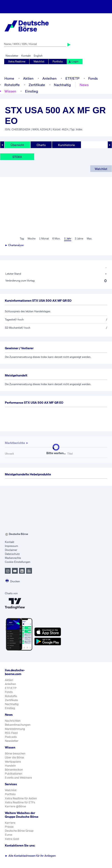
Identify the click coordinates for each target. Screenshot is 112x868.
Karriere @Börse (15, 806)
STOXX (17, 157)
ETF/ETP (72, 78)
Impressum (11, 546)
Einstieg (31, 91)
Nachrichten (13, 721)
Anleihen (49, 78)
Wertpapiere (13, 762)
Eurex (9, 835)
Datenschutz (12, 554)
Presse (9, 827)
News (84, 85)
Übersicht (17, 145)
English (38, 56)
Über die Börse (14, 757)
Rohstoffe (12, 85)
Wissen (10, 91)
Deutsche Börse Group (19, 831)
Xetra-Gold (12, 839)
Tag (22, 238)
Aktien (28, 78)
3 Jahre (79, 238)
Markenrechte (13, 558)
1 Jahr (68, 238)
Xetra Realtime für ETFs (20, 802)
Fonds (93, 78)
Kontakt (26, 56)
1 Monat (44, 238)
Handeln (10, 766)
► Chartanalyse (14, 245)
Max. (89, 238)
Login (73, 61)
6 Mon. (56, 238)
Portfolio (58, 61)
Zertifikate (37, 85)
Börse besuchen (15, 753)
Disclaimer (11, 550)
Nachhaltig (62, 85)
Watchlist (39, 61)
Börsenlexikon (14, 770)
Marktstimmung (15, 729)
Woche (31, 238)
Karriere (10, 823)
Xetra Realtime (17, 61)
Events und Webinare (18, 778)
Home (9, 78)
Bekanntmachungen (18, 725)
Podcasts (11, 737)
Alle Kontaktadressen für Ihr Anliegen (30, 856)
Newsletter (12, 56)
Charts (41, 145)
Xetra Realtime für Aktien (21, 798)
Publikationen (14, 774)
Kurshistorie (67, 145)
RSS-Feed (11, 733)
